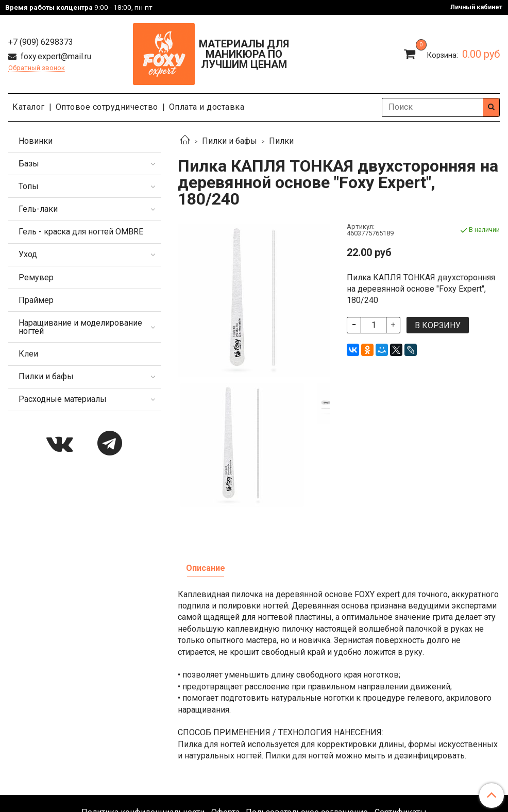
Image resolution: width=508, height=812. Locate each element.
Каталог (29, 107)
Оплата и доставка (207, 107)
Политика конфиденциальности (143, 705)
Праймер (36, 300)
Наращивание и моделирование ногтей (80, 327)
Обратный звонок (37, 68)
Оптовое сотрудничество (107, 107)
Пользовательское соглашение (307, 705)
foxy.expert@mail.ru (55, 56)
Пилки (281, 141)
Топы (29, 186)
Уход (28, 254)
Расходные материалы (63, 399)
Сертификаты (401, 705)
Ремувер (36, 277)
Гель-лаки (38, 209)
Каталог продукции (254, 732)
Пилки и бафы (230, 141)
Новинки (36, 141)
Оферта (225, 705)
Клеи (28, 354)
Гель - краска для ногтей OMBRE (81, 232)
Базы (29, 164)
